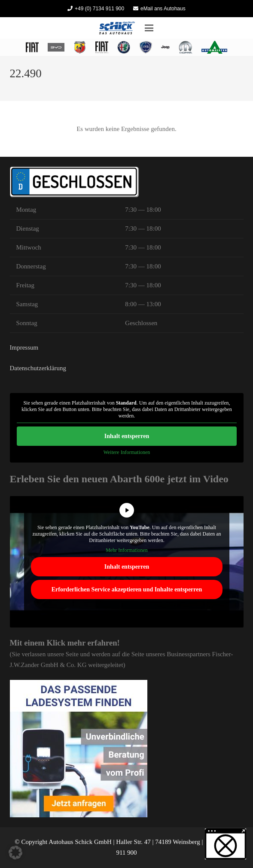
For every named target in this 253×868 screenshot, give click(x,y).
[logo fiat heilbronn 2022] (32, 47)
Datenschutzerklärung (38, 368)
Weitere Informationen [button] (126, 452)
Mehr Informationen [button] (127, 550)
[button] (149, 28)
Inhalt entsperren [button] (126, 436)
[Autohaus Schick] (117, 28)
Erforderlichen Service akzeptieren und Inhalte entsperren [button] (126, 589)
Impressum (24, 347)
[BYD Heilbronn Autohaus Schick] (56, 47)
